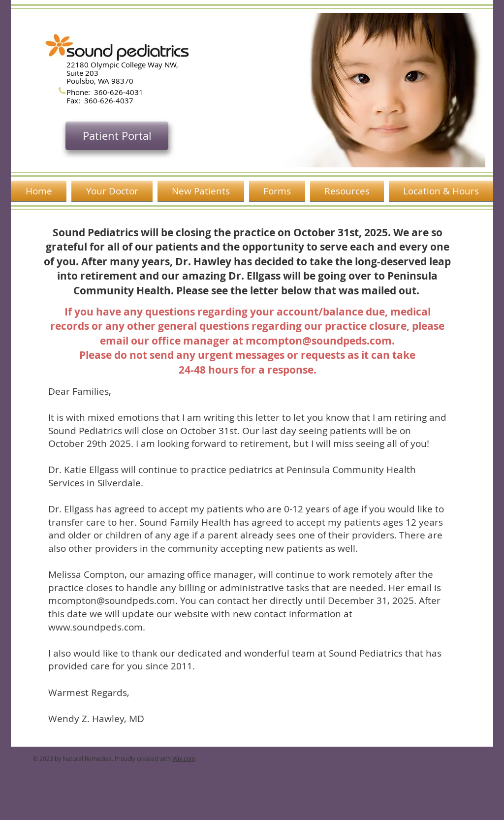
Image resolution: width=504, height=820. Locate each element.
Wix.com (184, 758)
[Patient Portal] (117, 136)
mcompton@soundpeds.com (319, 341)
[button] (359, 90)
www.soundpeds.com (95, 627)
